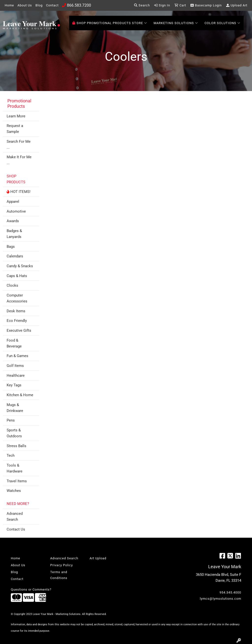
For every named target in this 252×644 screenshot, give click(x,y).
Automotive (16, 211)
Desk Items (16, 311)
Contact (52, 5)
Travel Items (17, 481)
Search (142, 5)
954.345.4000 (230, 592)
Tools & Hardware (15, 468)
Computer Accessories (17, 298)
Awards (13, 221)
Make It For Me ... (19, 160)
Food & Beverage (14, 343)
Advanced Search (15, 517)
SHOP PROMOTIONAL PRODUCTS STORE (110, 23)
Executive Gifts (19, 330)
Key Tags (14, 385)
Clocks (12, 285)
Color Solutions (222, 23)
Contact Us (16, 529)
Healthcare (16, 376)
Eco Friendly (17, 321)
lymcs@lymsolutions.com (220, 599)
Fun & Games (17, 356)
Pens (11, 420)
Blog (39, 5)
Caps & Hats (17, 276)
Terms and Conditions (59, 575)
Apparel (13, 202)
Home (9, 5)
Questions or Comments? (31, 589)
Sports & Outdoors (14, 433)
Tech (11, 456)
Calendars (15, 256)
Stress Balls (16, 446)
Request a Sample (15, 129)
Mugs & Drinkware (15, 408)
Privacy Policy (62, 565)
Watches (14, 491)
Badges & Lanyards (14, 234)
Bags (11, 247)
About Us (25, 5)
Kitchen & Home (20, 395)
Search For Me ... (19, 144)
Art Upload (98, 558)
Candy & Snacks (20, 266)
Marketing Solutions (176, 23)
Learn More (16, 116)
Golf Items (15, 366)
